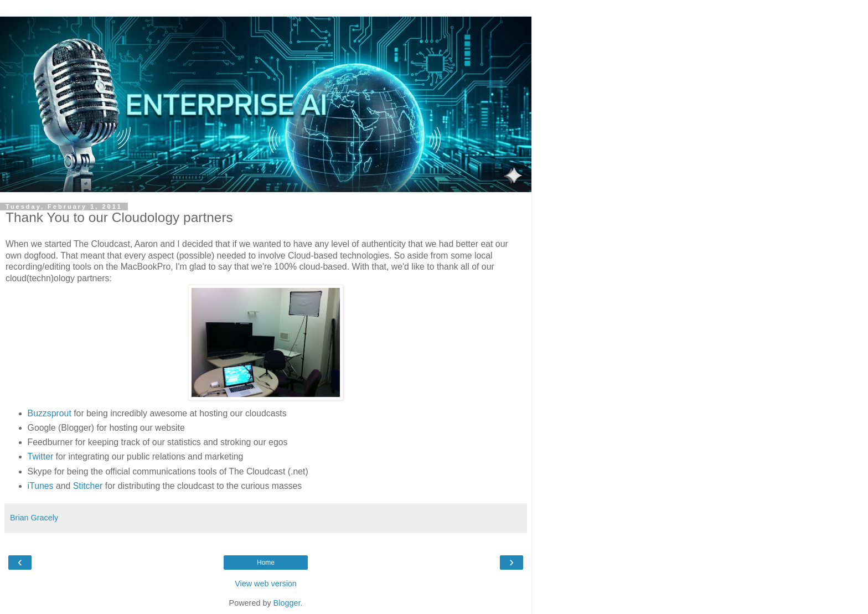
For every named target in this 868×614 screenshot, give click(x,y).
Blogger (287, 603)
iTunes (41, 486)
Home (266, 563)
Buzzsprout (50, 413)
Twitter (41, 456)
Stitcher (88, 486)
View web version (266, 584)
